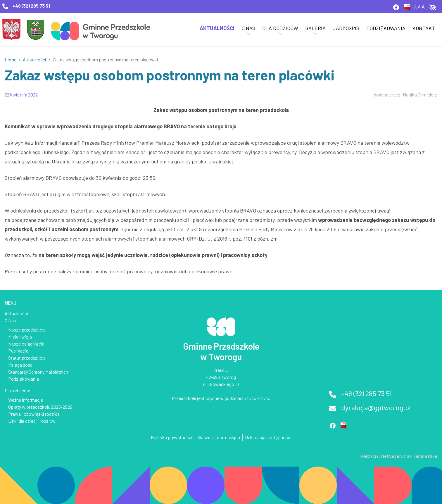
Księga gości (21, 365)
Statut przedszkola (27, 358)
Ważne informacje (26, 400)
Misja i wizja (20, 337)
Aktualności (217, 28)
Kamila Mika (425, 456)
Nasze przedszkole (27, 330)
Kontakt (424, 28)
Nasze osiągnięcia (26, 344)
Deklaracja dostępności (268, 437)
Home (11, 59)
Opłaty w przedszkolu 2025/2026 (40, 407)
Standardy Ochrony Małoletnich (38, 372)
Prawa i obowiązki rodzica (34, 414)
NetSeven (392, 456)
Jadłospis (346, 28)
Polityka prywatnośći (172, 437)
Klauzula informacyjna (219, 437)
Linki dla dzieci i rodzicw (32, 421)
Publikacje (18, 351)
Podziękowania (386, 28)
